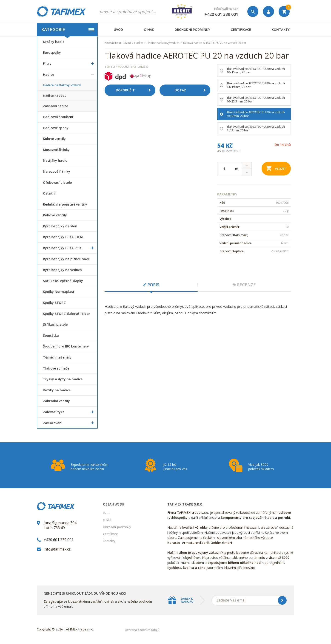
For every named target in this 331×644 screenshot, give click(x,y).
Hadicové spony (56, 128)
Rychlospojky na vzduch (62, 270)
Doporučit (135, 90)
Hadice (70, 75)
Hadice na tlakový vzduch (62, 85)
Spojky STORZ (54, 303)
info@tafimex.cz (226, 9)
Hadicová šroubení (58, 117)
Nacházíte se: (113, 43)
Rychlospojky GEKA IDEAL (63, 237)
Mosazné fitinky (56, 150)
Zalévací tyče (70, 412)
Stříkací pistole (55, 324)
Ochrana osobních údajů (142, 630)
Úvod (118, 30)
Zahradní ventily (56, 401)
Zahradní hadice (56, 106)
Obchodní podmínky (192, 30)
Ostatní (49, 193)
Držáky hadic (54, 42)
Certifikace (241, 30)
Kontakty (281, 30)
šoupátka (51, 335)
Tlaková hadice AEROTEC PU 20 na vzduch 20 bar (214, 43)
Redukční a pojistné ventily (65, 204)
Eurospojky (52, 52)
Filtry (70, 64)
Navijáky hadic (55, 160)
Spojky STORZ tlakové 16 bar (67, 314)
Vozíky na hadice (57, 390)
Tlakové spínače (56, 368)
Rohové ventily (55, 215)
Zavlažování (70, 423)
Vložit (276, 168)
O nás (149, 30)
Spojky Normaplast (59, 292)
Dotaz (192, 90)
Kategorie (68, 29)
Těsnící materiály (57, 357)
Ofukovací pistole (57, 182)
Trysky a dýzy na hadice (63, 379)
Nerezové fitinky (57, 171)
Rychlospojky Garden (60, 226)
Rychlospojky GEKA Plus (70, 248)
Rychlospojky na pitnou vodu (67, 259)
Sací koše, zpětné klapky (63, 281)
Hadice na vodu (55, 96)
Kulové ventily (54, 139)
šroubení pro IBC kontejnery (66, 346)
